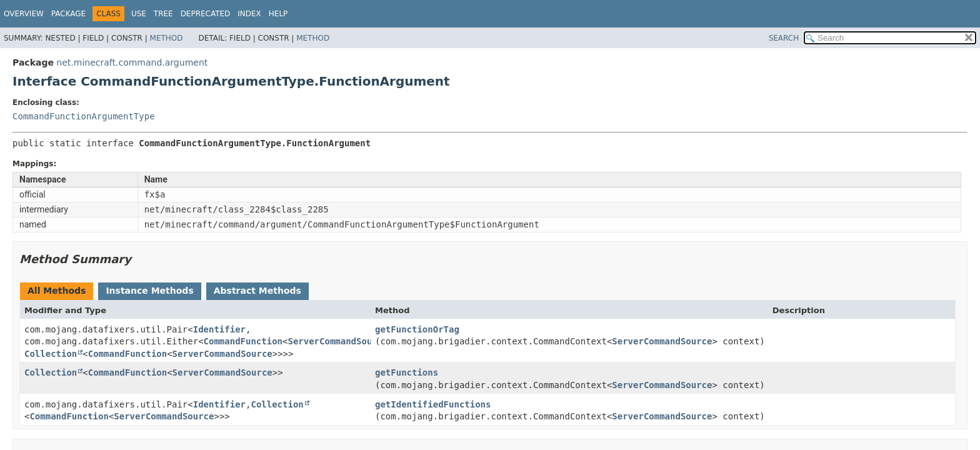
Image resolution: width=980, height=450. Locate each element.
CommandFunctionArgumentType (84, 116)
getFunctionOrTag (417, 329)
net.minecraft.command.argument (132, 62)
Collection (51, 354)
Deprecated (206, 14)
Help (278, 14)
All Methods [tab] (57, 291)
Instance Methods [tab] (149, 291)
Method (167, 38)
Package (68, 14)
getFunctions (407, 372)
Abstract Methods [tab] (257, 291)
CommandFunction (243, 341)
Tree (163, 14)
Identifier (219, 329)
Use (139, 14)
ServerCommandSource (337, 341)
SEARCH (784, 38)
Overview (24, 14)
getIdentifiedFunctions (433, 404)
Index (249, 14)
